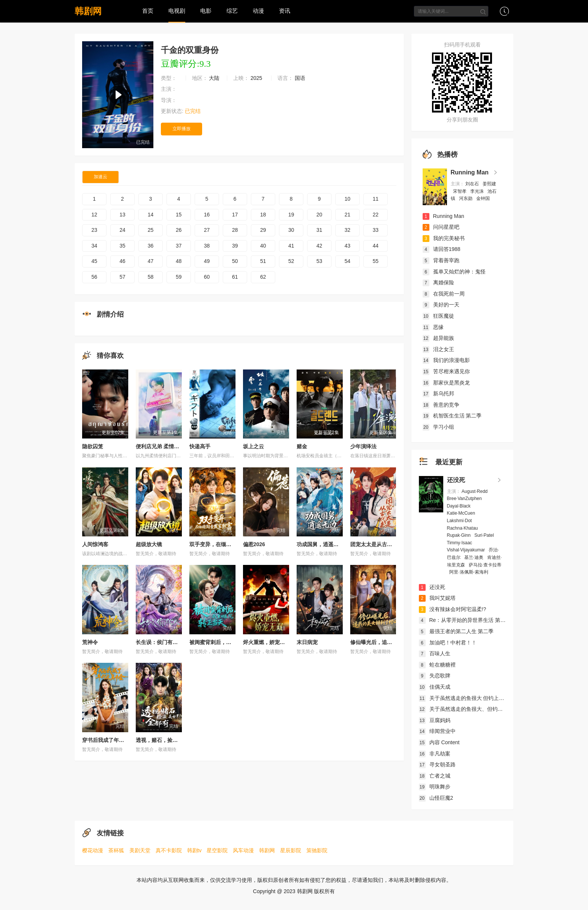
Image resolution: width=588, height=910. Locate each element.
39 (235, 246)
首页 (148, 11)
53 (319, 261)
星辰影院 (291, 850)
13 (123, 215)
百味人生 (435, 653)
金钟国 (484, 198)
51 (263, 261)
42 (319, 246)
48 (179, 261)
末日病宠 (307, 642)
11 (376, 199)
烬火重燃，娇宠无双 (267, 642)
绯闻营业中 (437, 731)
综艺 (232, 11)
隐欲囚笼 (93, 446)
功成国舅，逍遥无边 (320, 544)
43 (348, 246)
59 (179, 277)
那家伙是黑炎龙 (446, 383)
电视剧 (177, 11)
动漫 (258, 11)
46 (123, 261)
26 (179, 230)
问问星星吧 (441, 227)
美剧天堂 (140, 850)
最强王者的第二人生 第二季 (456, 631)
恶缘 (433, 327)
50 (235, 261)
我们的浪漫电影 (446, 360)
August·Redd (475, 491)
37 (179, 246)
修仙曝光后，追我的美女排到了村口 (392, 642)
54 (348, 261)
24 (123, 230)
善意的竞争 (441, 405)
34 (94, 246)
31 (319, 230)
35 (123, 246)
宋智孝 (460, 191)
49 (207, 261)
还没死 (456, 480)
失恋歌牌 (435, 676)
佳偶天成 (435, 687)
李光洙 (478, 191)
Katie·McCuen (462, 513)
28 (235, 230)
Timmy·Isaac (460, 543)
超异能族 (438, 338)
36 (151, 246)
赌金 (302, 446)
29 (263, 230)
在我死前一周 (444, 294)
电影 (206, 11)
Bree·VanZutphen (465, 499)
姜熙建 (489, 184)
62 (263, 277)
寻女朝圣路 (437, 764)
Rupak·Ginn (460, 535)
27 (207, 230)
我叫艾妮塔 (437, 598)
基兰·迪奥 (475, 557)
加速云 (100, 177)
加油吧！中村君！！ (448, 643)
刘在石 (473, 184)
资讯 (285, 11)
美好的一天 (441, 305)
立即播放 (181, 129)
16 (207, 215)
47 (151, 261)
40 (263, 246)
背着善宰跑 (441, 260)
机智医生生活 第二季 (452, 416)
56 (94, 277)
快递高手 (200, 446)
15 (179, 215)
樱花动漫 (93, 850)
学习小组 (438, 427)
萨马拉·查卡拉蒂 (485, 565)
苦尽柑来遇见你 (446, 371)
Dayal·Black (460, 506)
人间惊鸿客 (95, 544)
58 (151, 277)
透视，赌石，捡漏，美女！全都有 (175, 740)
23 (94, 230)
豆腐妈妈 (435, 720)
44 (376, 246)
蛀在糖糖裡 (437, 665)
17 (235, 215)
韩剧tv (194, 850)
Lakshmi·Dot (460, 521)
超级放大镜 (149, 544)
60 (207, 277)
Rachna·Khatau (463, 528)
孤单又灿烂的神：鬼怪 (454, 272)
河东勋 (466, 198)
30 (291, 230)
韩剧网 (88, 11)
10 (348, 199)
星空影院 (217, 850)
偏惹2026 (254, 544)
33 (376, 230)
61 (235, 277)
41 (291, 246)
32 (348, 230)
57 (123, 277)
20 (319, 215)
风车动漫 (243, 850)
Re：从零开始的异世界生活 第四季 (465, 620)
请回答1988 (442, 249)
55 (376, 261)
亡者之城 (435, 776)
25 (151, 230)
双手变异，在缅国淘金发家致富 (226, 544)
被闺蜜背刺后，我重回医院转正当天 (231, 642)
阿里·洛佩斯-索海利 (469, 572)
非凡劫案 (435, 754)
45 (94, 261)
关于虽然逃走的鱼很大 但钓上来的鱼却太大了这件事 (485, 698)
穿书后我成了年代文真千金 (114, 740)
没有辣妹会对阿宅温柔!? (453, 609)
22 (376, 215)
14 (151, 215)
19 (291, 215)
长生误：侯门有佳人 (159, 642)
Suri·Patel (485, 535)
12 (94, 215)
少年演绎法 (363, 446)
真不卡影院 (169, 850)
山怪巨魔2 (436, 798)
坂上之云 (253, 446)
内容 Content (439, 742)
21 (348, 215)
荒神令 (90, 642)
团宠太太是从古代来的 (376, 544)
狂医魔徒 (438, 316)
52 (291, 261)
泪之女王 (438, 349)
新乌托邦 (438, 393)
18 (263, 215)
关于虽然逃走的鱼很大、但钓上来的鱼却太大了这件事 (487, 709)
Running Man (470, 172)
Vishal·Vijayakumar (467, 550)
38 (207, 246)
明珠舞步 (435, 787)
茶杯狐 (116, 850)
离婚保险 (438, 282)
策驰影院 (317, 850)
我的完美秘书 (444, 238)
